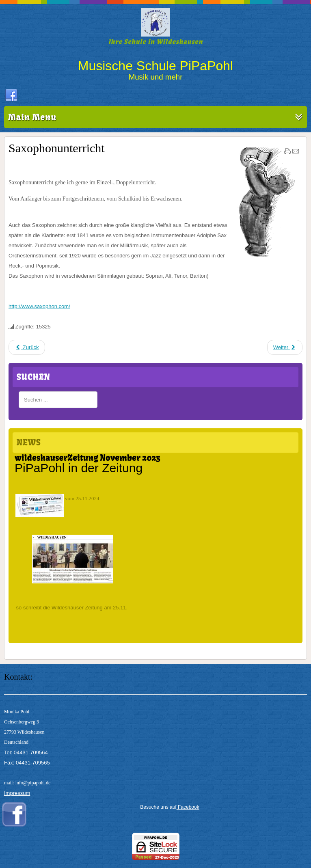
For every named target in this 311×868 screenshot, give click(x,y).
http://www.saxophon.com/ (39, 306)
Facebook (188, 807)
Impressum (17, 793)
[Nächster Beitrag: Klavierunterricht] (285, 347)
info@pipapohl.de (33, 783)
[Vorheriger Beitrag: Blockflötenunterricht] (27, 347)
